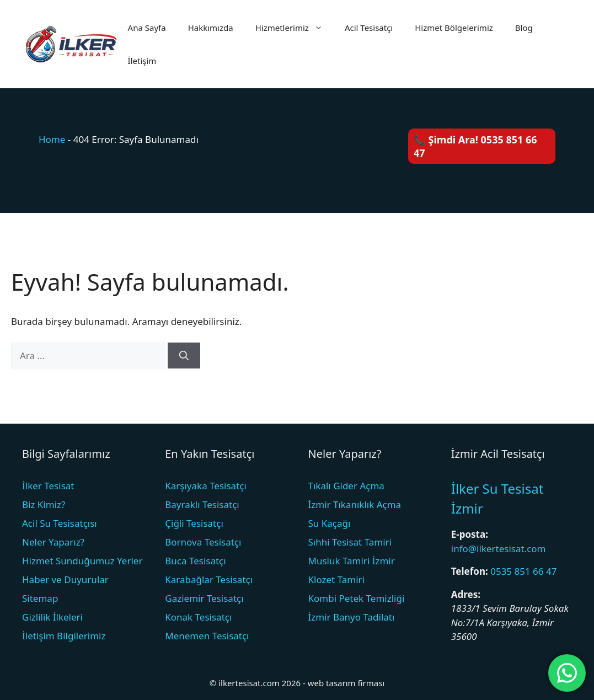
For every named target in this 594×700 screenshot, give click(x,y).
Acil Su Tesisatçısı (60, 523)
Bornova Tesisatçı (203, 542)
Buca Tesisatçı (195, 561)
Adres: (466, 594)
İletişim (142, 61)
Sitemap (40, 598)
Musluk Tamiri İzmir (352, 561)
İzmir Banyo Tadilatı (352, 617)
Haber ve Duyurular (65, 579)
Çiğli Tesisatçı (194, 523)
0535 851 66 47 (523, 571)
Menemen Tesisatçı (207, 636)
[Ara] (184, 356)
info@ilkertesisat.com (499, 549)
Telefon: (470, 571)
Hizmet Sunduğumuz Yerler (82, 561)
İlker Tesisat (48, 486)
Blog (524, 28)
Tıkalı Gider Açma (346, 486)
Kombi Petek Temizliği (357, 598)
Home (52, 139)
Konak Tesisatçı (198, 617)
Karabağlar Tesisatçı (209, 579)
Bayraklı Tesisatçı (202, 504)
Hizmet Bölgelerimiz (454, 28)
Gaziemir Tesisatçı (204, 598)
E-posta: (470, 534)
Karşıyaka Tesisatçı (206, 486)
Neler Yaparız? (53, 542)
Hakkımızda (211, 28)
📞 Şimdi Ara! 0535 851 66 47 (475, 146)
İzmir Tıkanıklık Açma (355, 504)
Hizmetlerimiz (295, 28)
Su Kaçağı (330, 523)
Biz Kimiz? (44, 504)
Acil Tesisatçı (369, 28)
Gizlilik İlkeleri (52, 617)
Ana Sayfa (147, 28)
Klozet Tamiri (336, 579)
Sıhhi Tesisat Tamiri (350, 542)
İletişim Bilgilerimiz (64, 636)
